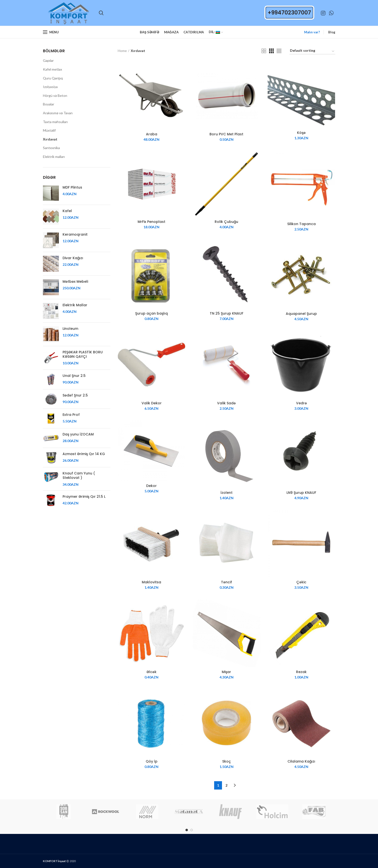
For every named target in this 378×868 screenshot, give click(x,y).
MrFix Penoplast (151, 222)
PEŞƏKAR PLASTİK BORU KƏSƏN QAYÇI (83, 354)
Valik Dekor (152, 403)
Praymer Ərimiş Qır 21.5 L (84, 497)
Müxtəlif (49, 130)
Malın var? (312, 32)
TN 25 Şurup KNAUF (227, 313)
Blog (332, 32)
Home (122, 51)
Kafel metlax (52, 69)
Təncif (227, 582)
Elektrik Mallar (75, 305)
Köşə (301, 133)
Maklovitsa (151, 582)
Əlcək (151, 672)
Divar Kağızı (73, 258)
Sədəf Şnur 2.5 (75, 395)
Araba (152, 134)
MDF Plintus (72, 187)
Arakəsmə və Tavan (58, 113)
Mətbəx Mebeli (75, 281)
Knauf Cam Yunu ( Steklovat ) (79, 475)
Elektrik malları (54, 157)
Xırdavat (50, 139)
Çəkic (301, 582)
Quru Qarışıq (53, 78)
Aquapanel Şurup (301, 314)
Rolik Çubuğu (226, 222)
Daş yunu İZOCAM (78, 434)
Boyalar (49, 104)
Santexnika (51, 148)
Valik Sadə (226, 403)
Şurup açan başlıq (151, 313)
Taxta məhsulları (55, 122)
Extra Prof (71, 415)
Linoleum (70, 329)
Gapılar (48, 60)
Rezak (301, 672)
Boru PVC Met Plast (226, 134)
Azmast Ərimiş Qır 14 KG (84, 454)
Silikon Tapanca (301, 224)
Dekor (151, 486)
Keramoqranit (75, 234)
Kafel (67, 211)
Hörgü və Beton (55, 96)
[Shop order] (312, 51)
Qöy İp (152, 761)
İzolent (227, 493)
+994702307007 (289, 13)
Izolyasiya (50, 87)
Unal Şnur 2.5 (74, 376)
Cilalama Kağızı (301, 761)
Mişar (226, 672)
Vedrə (301, 403)
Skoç (227, 761)
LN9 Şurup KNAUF (301, 493)
